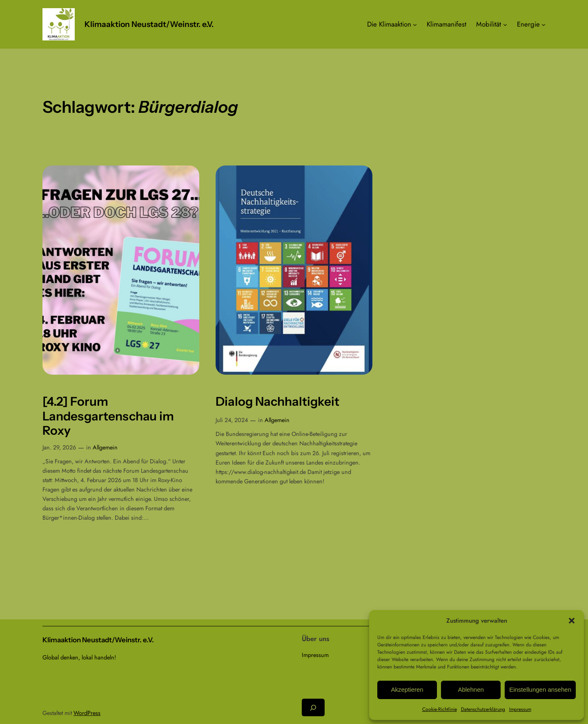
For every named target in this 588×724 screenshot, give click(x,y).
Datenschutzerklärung (483, 709)
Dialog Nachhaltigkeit (277, 401)
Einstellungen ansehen (540, 689)
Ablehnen (471, 689)
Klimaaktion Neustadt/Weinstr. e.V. (149, 24)
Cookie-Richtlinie (440, 709)
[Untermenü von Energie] (543, 24)
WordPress (87, 713)
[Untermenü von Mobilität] (505, 24)
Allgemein (105, 447)
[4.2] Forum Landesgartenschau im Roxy (108, 416)
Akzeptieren (407, 689)
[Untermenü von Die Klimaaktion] (415, 24)
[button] (572, 621)
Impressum (520, 709)
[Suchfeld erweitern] (313, 707)
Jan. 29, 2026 (59, 447)
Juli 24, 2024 (232, 420)
